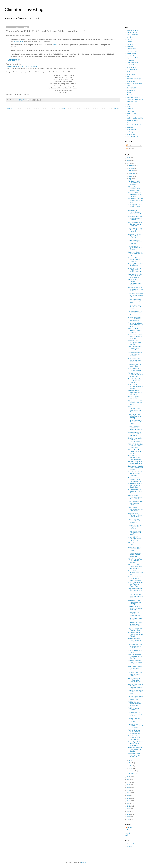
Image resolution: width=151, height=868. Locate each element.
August (131, 176)
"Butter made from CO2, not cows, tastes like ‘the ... (136, 403)
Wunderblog (130, 127)
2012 (129, 806)
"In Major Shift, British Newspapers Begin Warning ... (135, 533)
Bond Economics (132, 49)
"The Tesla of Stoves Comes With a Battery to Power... (135, 579)
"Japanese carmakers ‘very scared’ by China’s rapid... (135, 527)
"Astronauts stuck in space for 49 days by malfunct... (135, 387)
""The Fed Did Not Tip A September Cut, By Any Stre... (135, 195)
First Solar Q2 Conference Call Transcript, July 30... (135, 212)
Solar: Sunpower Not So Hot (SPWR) (136, 651)
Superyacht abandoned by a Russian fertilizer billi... (136, 254)
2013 (129, 803)
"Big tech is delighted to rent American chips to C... (135, 590)
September (132, 173)
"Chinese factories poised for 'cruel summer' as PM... (134, 189)
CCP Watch (130, 56)
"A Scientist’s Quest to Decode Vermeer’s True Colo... (135, 354)
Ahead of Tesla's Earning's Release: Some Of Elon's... (135, 539)
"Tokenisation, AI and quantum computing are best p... (135, 608)
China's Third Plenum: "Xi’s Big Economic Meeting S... (135, 602)
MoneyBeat (130, 95)
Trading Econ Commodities (135, 118)
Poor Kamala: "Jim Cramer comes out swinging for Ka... (135, 360)
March (131, 768)
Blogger (84, 863)
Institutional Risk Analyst (134, 79)
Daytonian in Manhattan (134, 58)
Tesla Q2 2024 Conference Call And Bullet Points (135, 509)
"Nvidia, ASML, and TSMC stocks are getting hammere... (135, 732)
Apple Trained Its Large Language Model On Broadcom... (135, 218)
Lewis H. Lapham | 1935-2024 (134, 397)
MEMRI (129, 93)
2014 (129, 801)
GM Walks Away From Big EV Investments (135, 463)
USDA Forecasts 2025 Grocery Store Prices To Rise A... (135, 289)
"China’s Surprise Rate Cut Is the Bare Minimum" (135, 561)
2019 (129, 788)
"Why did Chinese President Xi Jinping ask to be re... (135, 392)
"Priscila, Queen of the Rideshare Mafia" (135, 629)
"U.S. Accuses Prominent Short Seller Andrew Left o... (135, 409)
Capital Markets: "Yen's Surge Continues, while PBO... (135, 474)
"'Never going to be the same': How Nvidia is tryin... (135, 325)
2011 (129, 809)
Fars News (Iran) (132, 70)
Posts (129, 145)
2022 (129, 780)
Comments (130, 149)
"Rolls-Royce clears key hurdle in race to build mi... (136, 200)
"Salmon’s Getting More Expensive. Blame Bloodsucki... (135, 446)
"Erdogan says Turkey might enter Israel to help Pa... (135, 337)
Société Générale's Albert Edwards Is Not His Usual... (134, 640)
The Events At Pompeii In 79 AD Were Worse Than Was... (135, 624)
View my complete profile (128, 834)
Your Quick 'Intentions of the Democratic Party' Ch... (136, 573)
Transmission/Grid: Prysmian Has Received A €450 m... (136, 428)
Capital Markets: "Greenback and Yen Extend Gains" (135, 497)
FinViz (128, 72)
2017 (129, 793)
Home (63, 108)
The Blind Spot (131, 134)
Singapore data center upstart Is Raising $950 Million (135, 260)
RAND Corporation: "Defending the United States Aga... (135, 680)
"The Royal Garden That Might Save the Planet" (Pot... (136, 584)
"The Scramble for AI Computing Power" (135, 370)
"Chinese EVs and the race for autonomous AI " (135, 313)
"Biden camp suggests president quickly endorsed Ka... (135, 348)
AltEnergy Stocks (132, 33)
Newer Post (10, 108)
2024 (129, 163)
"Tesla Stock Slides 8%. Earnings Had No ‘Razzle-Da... (135, 485)
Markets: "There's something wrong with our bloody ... (134, 480)
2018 (129, 790)
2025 (129, 161)
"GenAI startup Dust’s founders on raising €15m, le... (135, 714)
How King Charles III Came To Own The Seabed (22, 66)
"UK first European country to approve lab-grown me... (135, 704)
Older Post (116, 108)
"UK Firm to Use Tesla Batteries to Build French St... (135, 674)
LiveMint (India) (131, 88)
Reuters (129, 104)
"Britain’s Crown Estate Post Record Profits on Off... (135, 452)
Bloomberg (130, 46)
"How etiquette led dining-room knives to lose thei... (136, 342)
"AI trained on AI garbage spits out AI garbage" (135, 248)
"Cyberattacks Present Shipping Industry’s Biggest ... (135, 331)
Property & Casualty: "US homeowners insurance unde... (135, 319)
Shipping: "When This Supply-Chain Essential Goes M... (135, 270)
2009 (129, 814)
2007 (129, 819)
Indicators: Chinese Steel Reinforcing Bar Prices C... (136, 634)
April (130, 766)
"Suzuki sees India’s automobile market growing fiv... (135, 521)
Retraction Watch (132, 102)
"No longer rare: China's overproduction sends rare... (136, 295)
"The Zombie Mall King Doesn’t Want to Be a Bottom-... (136, 422)
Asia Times (130, 37)
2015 (129, 798)
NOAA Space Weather (133, 97)
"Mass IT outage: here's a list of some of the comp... (135, 692)
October (131, 171)
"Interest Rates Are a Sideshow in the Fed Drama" (135, 307)
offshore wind (18, 41)
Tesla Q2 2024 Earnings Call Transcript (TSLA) (136, 503)
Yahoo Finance (131, 130)
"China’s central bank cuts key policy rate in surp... (136, 596)
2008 (129, 817)
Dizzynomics (130, 60)
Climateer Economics (133, 844)
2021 (129, 782)
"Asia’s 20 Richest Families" (134, 709)
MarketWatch (131, 90)
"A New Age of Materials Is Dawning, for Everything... (136, 744)
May (130, 763)
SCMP (129, 106)
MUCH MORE (14, 60)
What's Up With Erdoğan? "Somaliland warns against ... (135, 282)
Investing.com (131, 81)
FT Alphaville (130, 65)
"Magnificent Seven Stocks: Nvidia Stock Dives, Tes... (135, 242)
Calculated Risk (131, 53)
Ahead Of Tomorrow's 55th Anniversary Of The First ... (135, 656)
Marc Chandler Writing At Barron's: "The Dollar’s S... (135, 381)
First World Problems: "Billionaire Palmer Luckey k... (135, 549)
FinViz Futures (131, 74)
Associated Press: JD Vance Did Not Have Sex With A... (135, 434)
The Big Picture (131, 113)
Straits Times (131, 111)
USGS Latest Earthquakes (135, 125)
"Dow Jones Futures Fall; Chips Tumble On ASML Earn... (135, 755)
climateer (129, 828)
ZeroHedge (130, 132)
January (131, 774)
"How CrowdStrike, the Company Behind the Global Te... (136, 230)
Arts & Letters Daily (132, 35)
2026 (129, 158)
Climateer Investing (24, 10)
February (132, 771)
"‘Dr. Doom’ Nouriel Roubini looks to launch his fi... (134, 183)
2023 (129, 777)
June (130, 760)
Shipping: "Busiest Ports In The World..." (136, 265)
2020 (129, 785)
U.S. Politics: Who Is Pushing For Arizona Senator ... (135, 491)
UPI (128, 123)
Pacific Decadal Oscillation (135, 100)
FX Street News (131, 67)
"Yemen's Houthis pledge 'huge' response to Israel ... (135, 614)
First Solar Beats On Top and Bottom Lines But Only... (134, 236)
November (132, 168)
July (130, 179)
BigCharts (130, 44)
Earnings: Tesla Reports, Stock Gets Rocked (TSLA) (135, 515)
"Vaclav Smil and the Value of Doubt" (134, 365)
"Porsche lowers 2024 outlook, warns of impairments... (135, 555)
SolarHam (130, 109)
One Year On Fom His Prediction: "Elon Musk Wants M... (135, 276)
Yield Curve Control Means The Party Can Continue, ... (134, 738)
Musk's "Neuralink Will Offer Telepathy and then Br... (135, 749)
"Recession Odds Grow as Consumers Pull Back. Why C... (135, 646)
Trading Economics (132, 120)
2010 (129, 811)
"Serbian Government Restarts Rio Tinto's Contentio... (135, 720)
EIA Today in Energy (133, 63)
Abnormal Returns (132, 30)
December (132, 165)
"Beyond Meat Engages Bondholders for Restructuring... (135, 698)
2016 (129, 796)
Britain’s (55, 45)
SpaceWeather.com (133, 137)
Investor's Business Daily (134, 83)
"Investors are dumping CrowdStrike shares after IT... (135, 662)
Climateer (129, 846)
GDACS (129, 76)
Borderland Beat (132, 51)
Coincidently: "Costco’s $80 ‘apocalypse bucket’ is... (135, 668)
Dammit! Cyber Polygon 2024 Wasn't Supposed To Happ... (136, 686)
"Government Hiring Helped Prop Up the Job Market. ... (135, 567)
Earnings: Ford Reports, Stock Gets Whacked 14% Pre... (136, 468)
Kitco (128, 86)
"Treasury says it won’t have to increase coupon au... (135, 206)
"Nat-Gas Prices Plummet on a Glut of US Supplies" (136, 726)
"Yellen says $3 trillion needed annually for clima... (135, 301)
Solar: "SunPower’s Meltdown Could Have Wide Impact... (135, 458)
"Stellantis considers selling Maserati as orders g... (135, 416)
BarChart (129, 39)
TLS (128, 116)
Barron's (129, 42)
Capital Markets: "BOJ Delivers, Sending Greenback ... (135, 224)
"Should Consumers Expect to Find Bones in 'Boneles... (136, 375)
